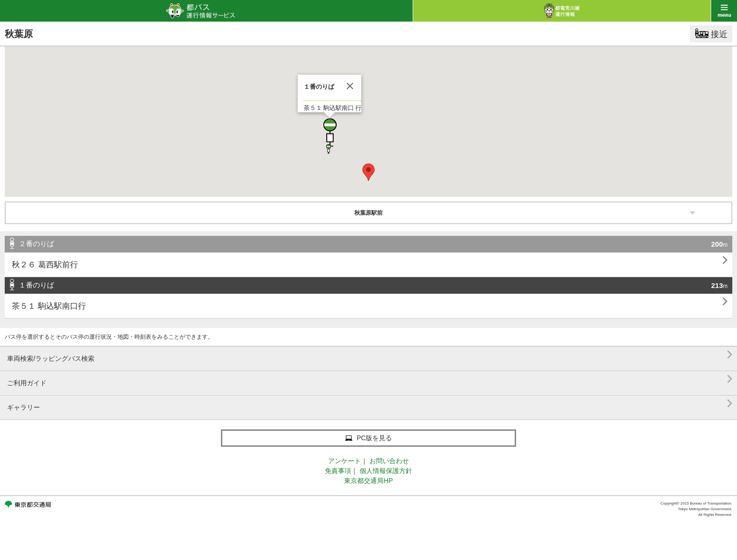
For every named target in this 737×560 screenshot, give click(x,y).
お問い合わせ (389, 461)
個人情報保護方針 (386, 471)
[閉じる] (350, 86)
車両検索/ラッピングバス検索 (370, 355)
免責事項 (338, 471)
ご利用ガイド (370, 379)
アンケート (345, 461)
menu (724, 11)
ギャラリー (370, 404)
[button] (329, 132)
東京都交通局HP (368, 481)
